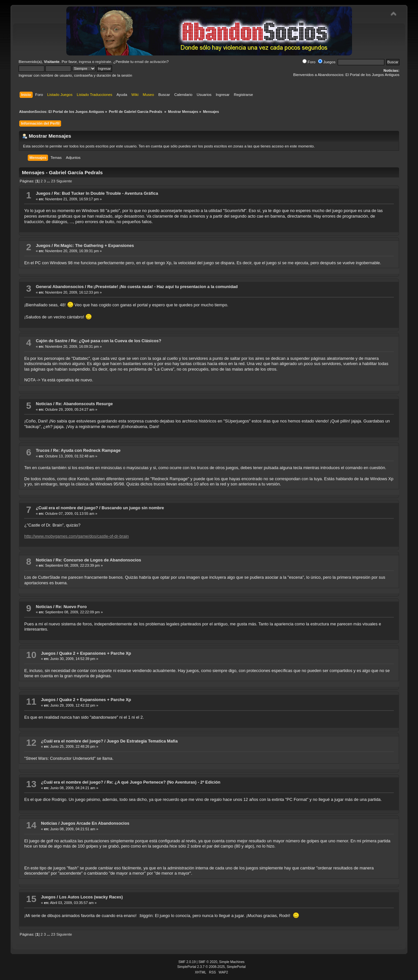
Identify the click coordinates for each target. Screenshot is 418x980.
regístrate (103, 62)
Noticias (44, 404)
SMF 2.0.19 (187, 962)
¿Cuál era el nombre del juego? (67, 508)
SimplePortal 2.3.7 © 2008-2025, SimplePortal (212, 967)
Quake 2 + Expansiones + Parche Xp (95, 653)
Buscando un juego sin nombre (133, 508)
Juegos (327, 62)
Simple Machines (232, 962)
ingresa (85, 62)
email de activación (151, 62)
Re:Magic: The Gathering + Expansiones (94, 245)
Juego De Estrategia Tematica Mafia (142, 741)
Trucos (43, 450)
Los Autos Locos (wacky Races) (91, 897)
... (49, 181)
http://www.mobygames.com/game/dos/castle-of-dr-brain (76, 536)
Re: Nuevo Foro (71, 607)
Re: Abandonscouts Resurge (84, 404)
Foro (309, 62)
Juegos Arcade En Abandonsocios (95, 823)
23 (53, 181)
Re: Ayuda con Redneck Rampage (87, 450)
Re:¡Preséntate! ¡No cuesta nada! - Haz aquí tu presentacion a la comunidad (162, 287)
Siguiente (64, 181)
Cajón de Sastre (52, 341)
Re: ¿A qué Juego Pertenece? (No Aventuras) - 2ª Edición (164, 782)
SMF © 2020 (208, 962)
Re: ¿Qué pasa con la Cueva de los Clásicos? (116, 341)
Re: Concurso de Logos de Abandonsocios (98, 560)
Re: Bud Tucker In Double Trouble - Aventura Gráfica (106, 193)
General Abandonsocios (60, 287)
